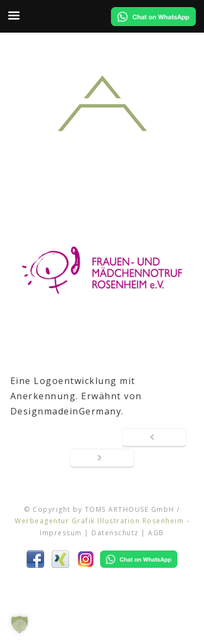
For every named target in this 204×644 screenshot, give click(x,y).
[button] (20, 624)
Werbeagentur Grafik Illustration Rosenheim (99, 521)
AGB (156, 533)
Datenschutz (115, 533)
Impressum (61, 533)
